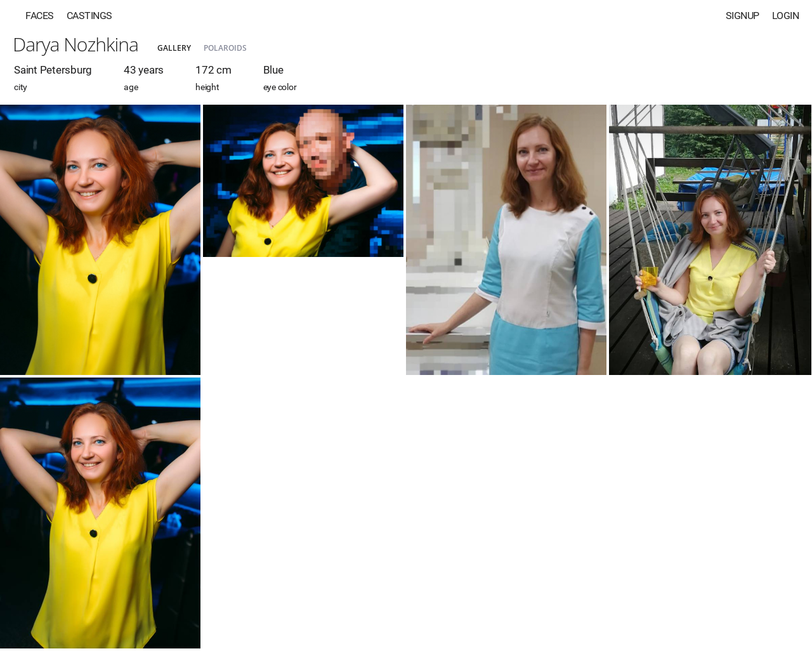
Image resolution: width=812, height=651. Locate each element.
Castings (89, 16)
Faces (40, 16)
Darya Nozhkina (75, 44)
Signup (743, 16)
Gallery (174, 48)
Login (786, 16)
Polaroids (225, 48)
